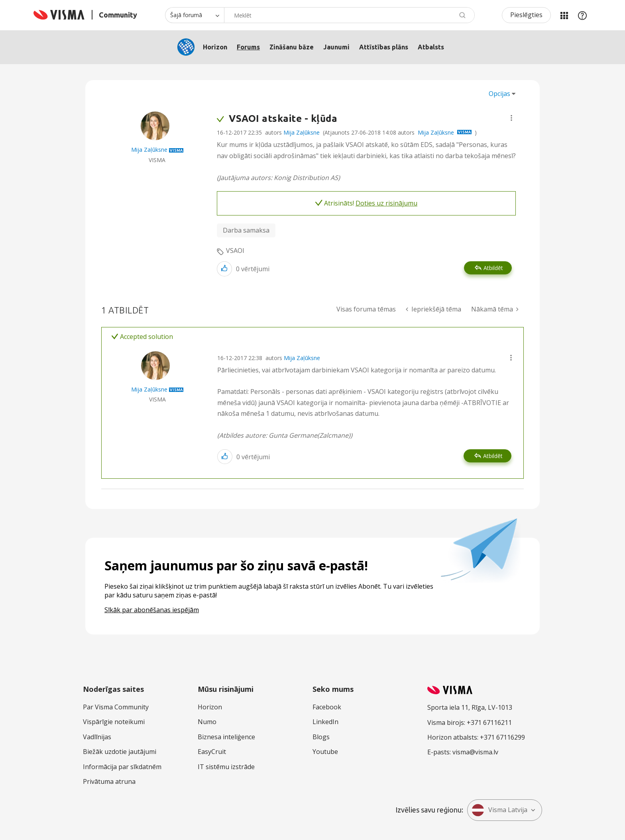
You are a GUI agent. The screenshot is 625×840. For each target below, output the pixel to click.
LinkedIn (325, 722)
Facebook (327, 707)
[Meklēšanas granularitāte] (195, 15)
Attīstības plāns (384, 47)
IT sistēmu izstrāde (226, 767)
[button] (511, 118)
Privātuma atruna (109, 781)
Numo (207, 722)
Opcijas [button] (499, 94)
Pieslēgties (526, 15)
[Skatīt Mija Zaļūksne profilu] (149, 150)
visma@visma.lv (475, 752)
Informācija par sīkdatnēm (122, 767)
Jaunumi (336, 47)
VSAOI (235, 251)
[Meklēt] (349, 15)
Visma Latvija (499, 810)
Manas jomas (564, 15)
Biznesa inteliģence (226, 737)
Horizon (215, 47)
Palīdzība (582, 15)
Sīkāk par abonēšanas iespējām (152, 610)
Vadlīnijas (97, 737)
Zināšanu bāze (292, 47)
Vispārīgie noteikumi (114, 722)
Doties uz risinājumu (386, 203)
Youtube (325, 752)
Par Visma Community (116, 707)
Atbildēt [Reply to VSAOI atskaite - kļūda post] (493, 268)
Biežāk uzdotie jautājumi (120, 752)
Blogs (321, 737)
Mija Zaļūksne (302, 132)
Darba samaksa (246, 230)
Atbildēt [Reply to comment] (493, 456)
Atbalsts (431, 47)
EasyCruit (212, 752)
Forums (248, 47)
